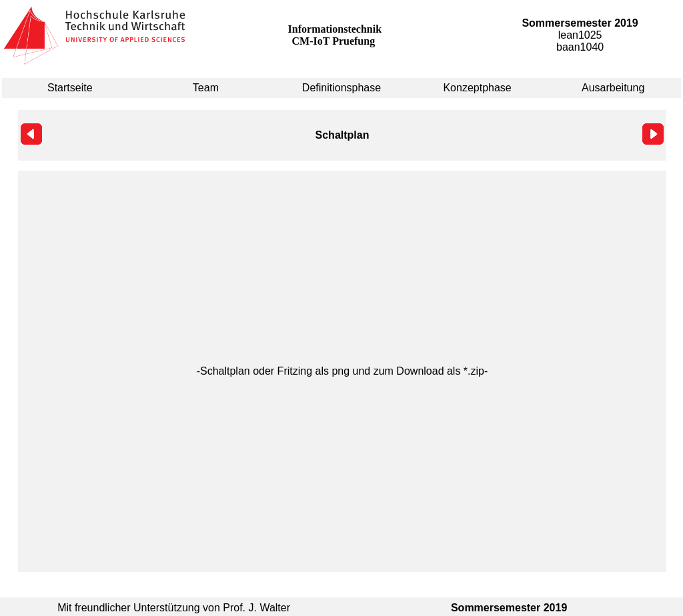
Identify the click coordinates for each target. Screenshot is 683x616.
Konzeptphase (477, 88)
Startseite (70, 88)
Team (206, 88)
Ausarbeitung (613, 88)
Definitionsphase (341, 88)
